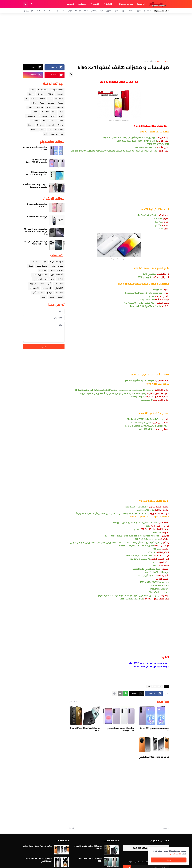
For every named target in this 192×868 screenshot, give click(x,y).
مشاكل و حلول (57, 266)
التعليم (60, 297)
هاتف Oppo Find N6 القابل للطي (154, 757)
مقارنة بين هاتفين (40, 275)
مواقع (50, 292)
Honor (31, 94)
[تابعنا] (27, 11)
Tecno (60, 103)
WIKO (53, 116)
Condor (45, 112)
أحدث (165, 828)
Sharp (60, 125)
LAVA (51, 121)
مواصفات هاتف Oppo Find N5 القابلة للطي (39, 860)
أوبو (123, 11)
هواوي (109, 11)
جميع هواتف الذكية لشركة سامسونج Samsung (35, 186)
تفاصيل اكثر (176, 854)
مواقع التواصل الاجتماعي (44, 279)
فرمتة (44, 261)
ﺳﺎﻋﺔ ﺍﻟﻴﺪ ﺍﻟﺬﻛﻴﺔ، (56, 270)
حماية (52, 297)
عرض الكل (73, 702)
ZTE (63, 11)
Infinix (42, 98)
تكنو (32, 11)
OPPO (50, 94)
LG (27, 98)
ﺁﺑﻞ (49, 284)
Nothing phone (57, 134)
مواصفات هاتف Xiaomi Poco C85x (89, 860)
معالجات (60, 292)
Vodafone (59, 129)
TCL (44, 121)
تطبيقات (82, 4)
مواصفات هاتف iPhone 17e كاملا (37, 205)
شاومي (130, 11)
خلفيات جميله (42, 266)
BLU (61, 112)
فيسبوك (33, 284)
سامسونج (147, 11)
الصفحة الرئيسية (163, 61)
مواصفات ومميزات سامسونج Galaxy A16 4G (37, 173)
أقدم (72, 828)
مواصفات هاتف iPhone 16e (37, 218)
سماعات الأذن (38, 292)
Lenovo (51, 103)
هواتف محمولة (126, 4)
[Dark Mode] (32, 4)
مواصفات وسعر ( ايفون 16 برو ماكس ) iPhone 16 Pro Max (36, 231)
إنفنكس (94, 11)
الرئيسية (141, 4)
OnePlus (47, 11)
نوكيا (86, 11)
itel (46, 134)
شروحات (71, 4)
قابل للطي (59, 288)
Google (35, 112)
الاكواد (60, 279)
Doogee (41, 125)
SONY (34, 103)
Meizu (31, 107)
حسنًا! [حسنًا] (169, 860)
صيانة (43, 297)
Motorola (59, 98)
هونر (101, 11)
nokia (34, 98)
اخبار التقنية (59, 284)
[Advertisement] (96, 37)
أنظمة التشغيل (57, 275)
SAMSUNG (43, 90)
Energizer (43, 116)
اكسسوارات (34, 288)
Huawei (60, 94)
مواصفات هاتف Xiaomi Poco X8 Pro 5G (85, 729)
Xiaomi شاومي (57, 90)
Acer (43, 129)
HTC (39, 11)
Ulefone (35, 121)
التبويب (96, 4)
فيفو (116, 11)
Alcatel (49, 107)
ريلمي (56, 11)
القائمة (109, 4)
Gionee (60, 121)
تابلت (31, 266)
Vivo (148, 686)
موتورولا (78, 11)
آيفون (139, 11)
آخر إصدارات (47, 288)
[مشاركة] (71, 74)
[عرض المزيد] (114, 694)
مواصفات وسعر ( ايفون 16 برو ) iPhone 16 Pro (36, 243)
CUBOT (34, 129)
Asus (42, 103)
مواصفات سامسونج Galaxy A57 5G (154, 729)
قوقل (70, 11)
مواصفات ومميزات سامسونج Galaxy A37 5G (121, 729)
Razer (31, 125)
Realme (41, 94)
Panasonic (31, 116)
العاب (42, 284)
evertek (51, 125)
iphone (40, 107)
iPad (61, 116)
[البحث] (26, 4)
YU (50, 129)
